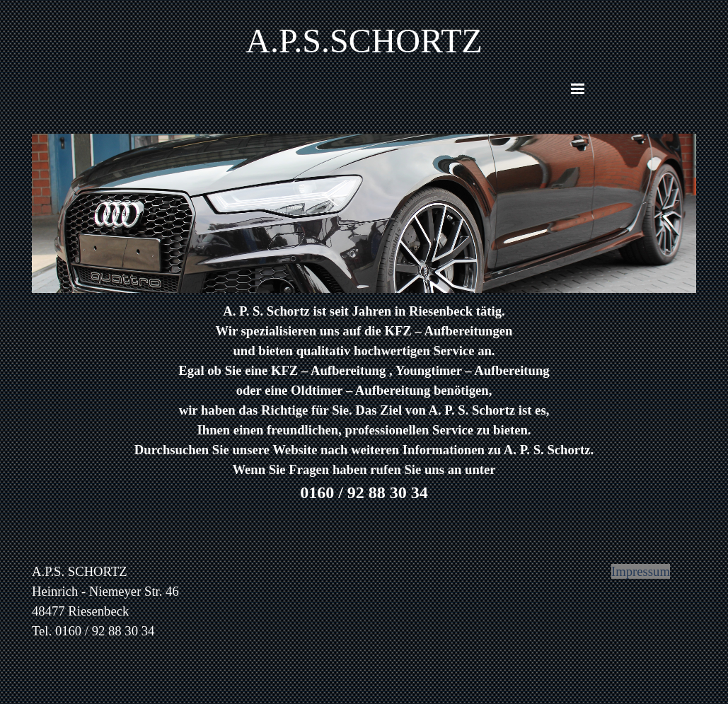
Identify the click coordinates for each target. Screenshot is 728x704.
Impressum (641, 571)
